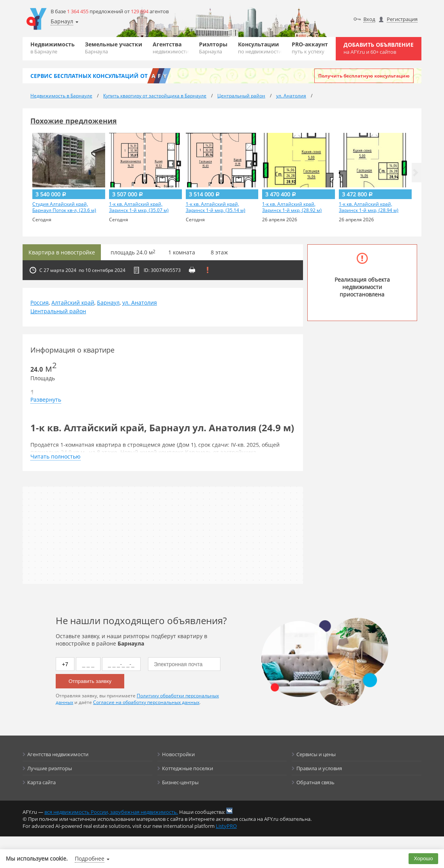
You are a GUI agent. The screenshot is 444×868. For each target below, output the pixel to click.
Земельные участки (114, 48)
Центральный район (58, 311)
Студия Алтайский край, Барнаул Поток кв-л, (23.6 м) (64, 207)
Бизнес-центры (180, 782)
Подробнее (90, 858)
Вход (369, 19)
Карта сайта (41, 782)
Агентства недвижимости (58, 754)
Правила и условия (319, 768)
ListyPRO (226, 826)
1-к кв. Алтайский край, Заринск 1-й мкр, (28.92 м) (292, 207)
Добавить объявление (379, 48)
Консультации (260, 48)
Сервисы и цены (316, 754)
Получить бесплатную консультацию (364, 76)
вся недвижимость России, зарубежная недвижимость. (111, 812)
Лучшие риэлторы (50, 768)
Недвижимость (53, 48)
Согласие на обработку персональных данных (146, 702)
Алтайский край (73, 303)
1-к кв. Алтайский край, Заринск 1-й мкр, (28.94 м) (369, 207)
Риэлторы (213, 48)
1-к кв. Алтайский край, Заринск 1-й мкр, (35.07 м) (139, 207)
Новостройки (178, 754)
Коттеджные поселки (188, 768)
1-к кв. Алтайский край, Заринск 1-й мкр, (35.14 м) (216, 207)
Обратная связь (315, 782)
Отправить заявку (90, 681)
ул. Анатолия (140, 303)
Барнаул (108, 303)
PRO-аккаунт (310, 48)
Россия (40, 303)
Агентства (171, 48)
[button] (416, 173)
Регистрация (402, 19)
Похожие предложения (74, 121)
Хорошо (424, 858)
